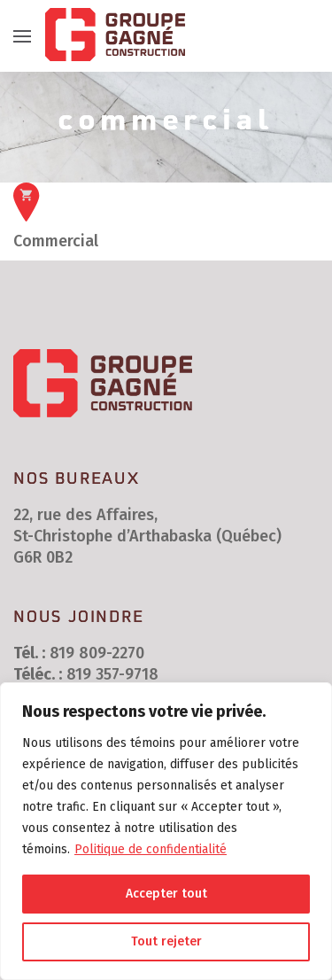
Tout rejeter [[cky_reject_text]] (166, 941)
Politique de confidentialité (151, 849)
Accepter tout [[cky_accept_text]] (166, 894)
